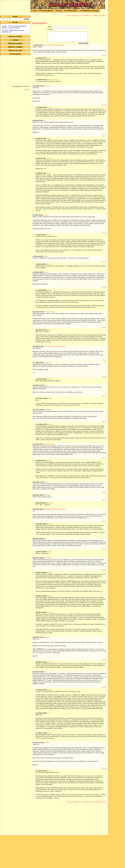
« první (69, 15)
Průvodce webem (46, 11)
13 (83, 15)
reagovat (104, 55)
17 (91, 15)
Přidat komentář (83, 43)
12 (80, 15)
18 (93, 15)
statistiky (27, 89)
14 (85, 15)
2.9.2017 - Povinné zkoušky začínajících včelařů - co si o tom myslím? (14, 27)
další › (96, 15)
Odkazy (59, 11)
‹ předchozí (75, 15)
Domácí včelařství (42, 2)
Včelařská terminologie (89, 11)
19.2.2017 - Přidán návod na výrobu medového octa (13, 31)
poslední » (103, 15)
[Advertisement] (117, 30)
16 (89, 15)
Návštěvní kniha (71, 11)
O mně (34, 11)
